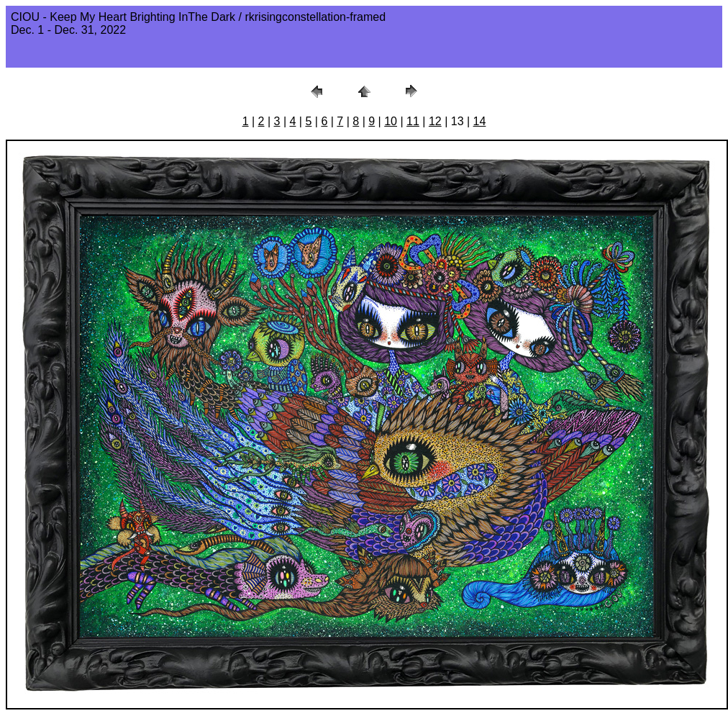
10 (391, 121)
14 (480, 121)
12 (435, 121)
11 (413, 121)
